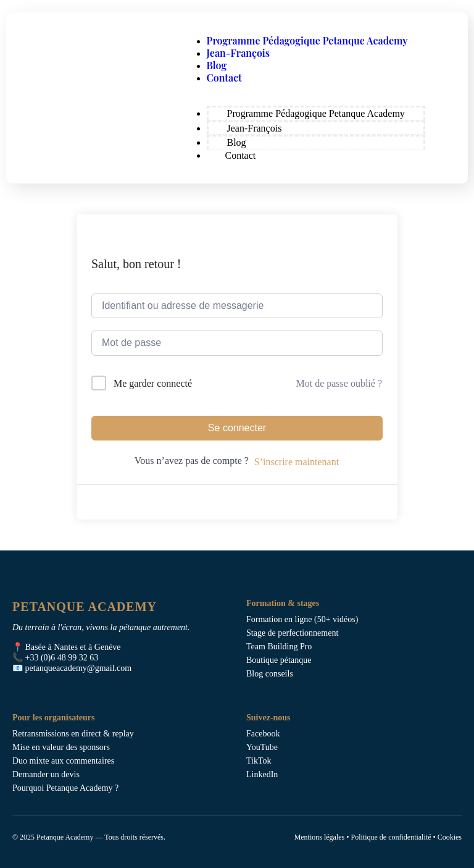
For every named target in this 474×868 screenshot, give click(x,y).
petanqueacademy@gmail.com (79, 668)
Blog (217, 65)
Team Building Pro (279, 647)
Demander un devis (46, 774)
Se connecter (237, 428)
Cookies (450, 837)
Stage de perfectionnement (292, 633)
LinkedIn (262, 774)
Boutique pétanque (279, 660)
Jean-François (239, 53)
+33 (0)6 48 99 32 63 (62, 658)
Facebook (263, 734)
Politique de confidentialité (391, 837)
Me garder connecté (153, 383)
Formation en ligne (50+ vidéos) (302, 619)
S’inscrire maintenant (297, 462)
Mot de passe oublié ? (339, 383)
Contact (224, 78)
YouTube (262, 747)
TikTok (259, 761)
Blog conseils (270, 674)
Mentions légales (320, 837)
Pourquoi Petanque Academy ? (65, 788)
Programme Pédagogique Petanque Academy (307, 40)
